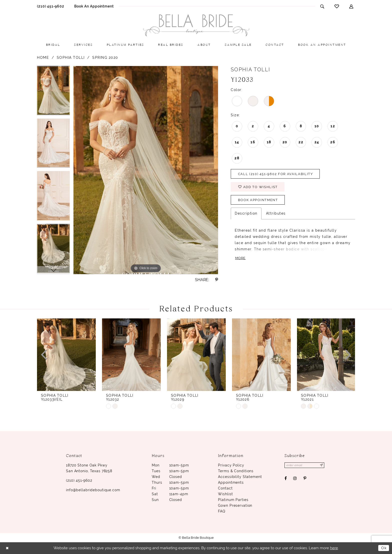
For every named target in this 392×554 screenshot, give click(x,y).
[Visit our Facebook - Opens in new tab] (286, 479)
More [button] (241, 260)
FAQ (222, 511)
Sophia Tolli (71, 58)
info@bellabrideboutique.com (93, 490)
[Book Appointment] (94, 6)
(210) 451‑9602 (79, 480)
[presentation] (66, 355)
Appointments (231, 482)
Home (43, 58)
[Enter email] (305, 465)
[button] (351, 6)
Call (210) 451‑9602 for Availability (278, 174)
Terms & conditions (236, 471)
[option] (53, 92)
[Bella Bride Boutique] (196, 25)
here (334, 548)
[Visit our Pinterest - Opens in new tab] (305, 479)
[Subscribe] (323, 465)
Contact (225, 488)
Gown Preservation (235, 505)
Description (246, 215)
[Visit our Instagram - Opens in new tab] (295, 479)
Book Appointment (260, 201)
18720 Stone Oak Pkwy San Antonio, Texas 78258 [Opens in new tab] (89, 468)
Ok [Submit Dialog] (384, 548)
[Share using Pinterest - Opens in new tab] (217, 280)
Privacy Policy (231, 465)
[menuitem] (51, 6)
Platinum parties (233, 500)
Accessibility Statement (240, 477)
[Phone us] (51, 6)
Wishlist (225, 494)
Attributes (276, 215)
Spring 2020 (105, 58)
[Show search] (322, 6)
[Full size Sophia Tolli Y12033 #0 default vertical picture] (146, 170)
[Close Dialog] (8, 548)
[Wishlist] (337, 6)
